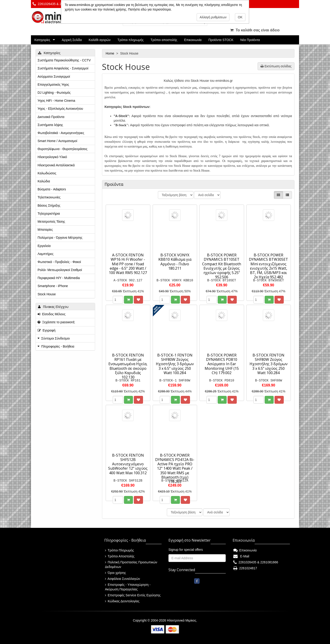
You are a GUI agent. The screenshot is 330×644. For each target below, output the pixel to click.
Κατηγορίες (42, 40)
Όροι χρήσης (115, 573)
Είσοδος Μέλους (52, 314)
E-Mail (241, 556)
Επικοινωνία (193, 40)
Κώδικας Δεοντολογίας (122, 601)
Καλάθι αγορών (100, 40)
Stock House (47, 294)
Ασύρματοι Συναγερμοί (54, 77)
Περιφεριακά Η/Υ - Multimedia (59, 278)
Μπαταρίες (45, 230)
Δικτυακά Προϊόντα (51, 117)
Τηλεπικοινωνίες (49, 197)
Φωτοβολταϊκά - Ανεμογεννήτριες (61, 133)
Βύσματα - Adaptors (52, 189)
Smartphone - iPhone (53, 286)
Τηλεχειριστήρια (49, 214)
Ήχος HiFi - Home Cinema (56, 101)
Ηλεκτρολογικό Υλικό (52, 157)
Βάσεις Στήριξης (49, 206)
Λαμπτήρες (45, 254)
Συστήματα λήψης (50, 125)
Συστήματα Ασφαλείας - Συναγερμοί (63, 68)
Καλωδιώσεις (47, 173)
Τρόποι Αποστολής (120, 556)
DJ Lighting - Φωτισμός (54, 93)
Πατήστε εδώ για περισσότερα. (150, 9)
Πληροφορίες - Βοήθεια (58, 346)
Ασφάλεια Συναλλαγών (122, 579)
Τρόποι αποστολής (164, 40)
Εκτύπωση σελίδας (276, 66)
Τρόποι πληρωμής (130, 40)
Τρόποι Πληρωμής (119, 550)
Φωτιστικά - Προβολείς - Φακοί (59, 262)
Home (110, 53)
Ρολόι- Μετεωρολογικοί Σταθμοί (60, 270)
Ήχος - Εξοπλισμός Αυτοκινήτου (60, 109)
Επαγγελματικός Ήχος (53, 85)
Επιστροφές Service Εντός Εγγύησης (133, 595)
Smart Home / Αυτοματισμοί (57, 141)
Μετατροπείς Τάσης (51, 222)
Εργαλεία (44, 246)
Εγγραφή (47, 330)
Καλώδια (44, 181)
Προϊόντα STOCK (221, 40)
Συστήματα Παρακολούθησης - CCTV (64, 60)
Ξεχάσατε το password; (56, 322)
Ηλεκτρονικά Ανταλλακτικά (56, 165)
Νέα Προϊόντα (250, 40)
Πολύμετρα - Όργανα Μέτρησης (60, 238)
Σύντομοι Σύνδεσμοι (55, 338)
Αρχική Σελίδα (72, 40)
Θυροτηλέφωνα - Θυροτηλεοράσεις (62, 149)
